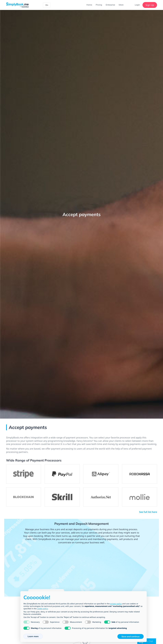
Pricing (99, 5)
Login (137, 5)
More (121, 5)
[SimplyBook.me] (17, 5)
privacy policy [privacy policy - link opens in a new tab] (116, 604)
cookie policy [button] (42, 609)
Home (89, 5)
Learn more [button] (33, 636)
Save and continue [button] (131, 636)
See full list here (148, 512)
